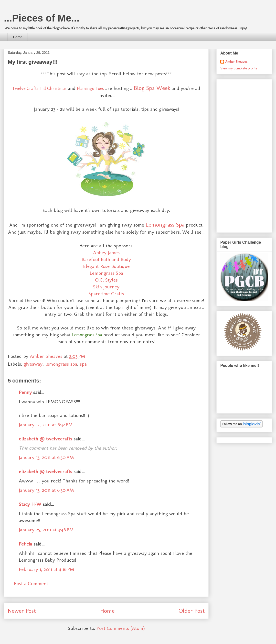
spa (83, 364)
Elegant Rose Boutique (106, 266)
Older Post (192, 611)
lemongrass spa (61, 364)
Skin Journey (106, 287)
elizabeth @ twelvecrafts (45, 439)
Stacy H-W (30, 504)
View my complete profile (239, 68)
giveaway (33, 364)
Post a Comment (31, 583)
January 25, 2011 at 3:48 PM (46, 530)
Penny (25, 392)
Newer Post (22, 611)
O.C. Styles (106, 280)
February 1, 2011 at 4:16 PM (46, 569)
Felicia (25, 544)
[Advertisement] (239, 154)
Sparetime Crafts (106, 294)
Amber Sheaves (236, 62)
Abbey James (106, 252)
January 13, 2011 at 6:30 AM (46, 457)
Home (18, 37)
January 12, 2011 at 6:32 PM (46, 425)
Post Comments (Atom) (121, 628)
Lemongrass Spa (165, 224)
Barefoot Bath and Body (106, 259)
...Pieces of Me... (42, 18)
